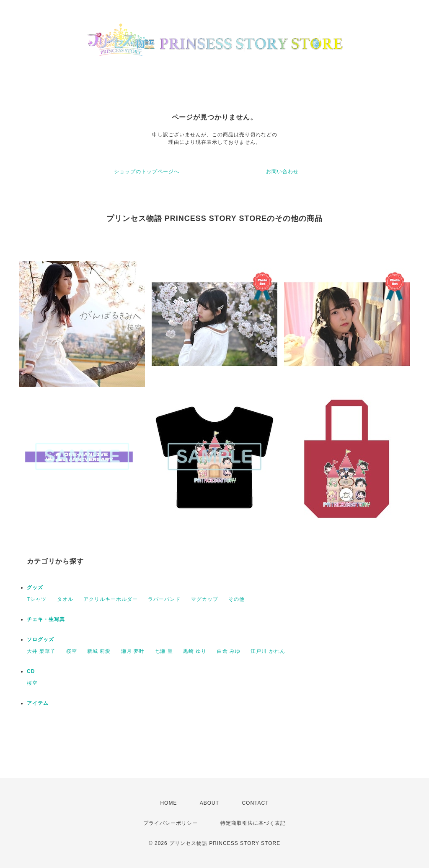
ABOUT (209, 803)
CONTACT (255, 803)
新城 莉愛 (99, 651)
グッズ (35, 587)
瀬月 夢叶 (133, 651)
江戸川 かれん (268, 651)
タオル (65, 599)
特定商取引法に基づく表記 (253, 823)
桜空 (72, 651)
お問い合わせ (282, 172)
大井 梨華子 (41, 651)
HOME (168, 803)
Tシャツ (37, 599)
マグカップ (205, 599)
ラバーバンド (164, 599)
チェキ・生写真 (46, 619)
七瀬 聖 (164, 651)
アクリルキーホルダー (111, 599)
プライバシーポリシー (171, 823)
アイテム (38, 703)
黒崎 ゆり (195, 651)
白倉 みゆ (229, 651)
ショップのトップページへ (147, 172)
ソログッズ (40, 639)
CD (31, 671)
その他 (236, 599)
